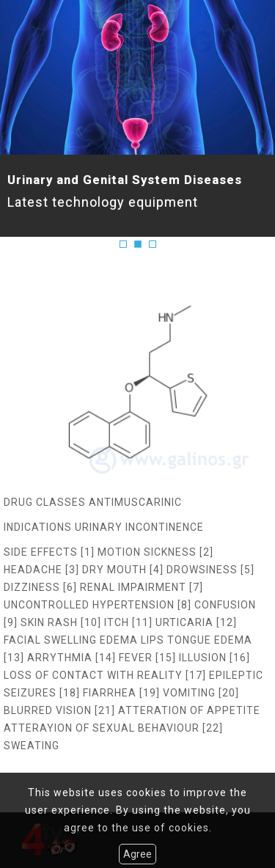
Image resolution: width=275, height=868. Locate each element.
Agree (137, 854)
